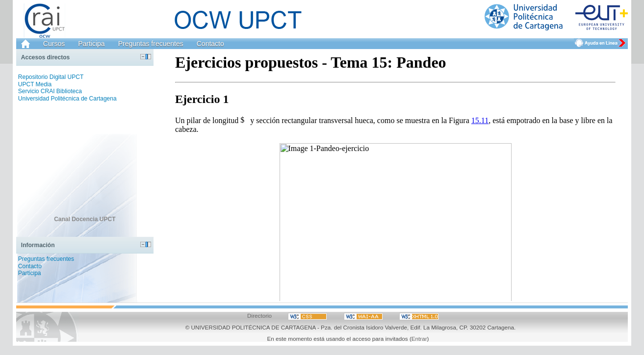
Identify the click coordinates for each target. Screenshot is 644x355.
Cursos (54, 44)
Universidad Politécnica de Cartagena (67, 99)
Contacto (210, 44)
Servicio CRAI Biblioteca (50, 91)
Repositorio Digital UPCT (51, 77)
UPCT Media (35, 84)
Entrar (419, 339)
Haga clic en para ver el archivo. (395, 175)
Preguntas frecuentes (151, 44)
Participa (91, 44)
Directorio (259, 316)
